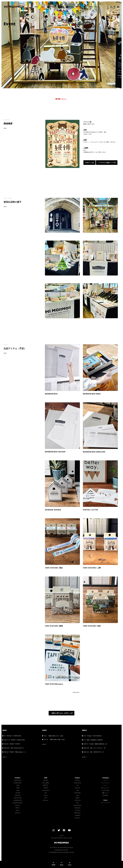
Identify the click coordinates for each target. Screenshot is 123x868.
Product (51, 7)
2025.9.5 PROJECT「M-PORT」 (12, 744)
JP (60, 835)
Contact (70, 838)
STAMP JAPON (18, 780)
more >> (5, 757)
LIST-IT (18, 810)
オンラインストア (105, 803)
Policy (65, 838)
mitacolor (77, 788)
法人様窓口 (105, 795)
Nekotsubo (77, 808)
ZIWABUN (77, 815)
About (78, 7)
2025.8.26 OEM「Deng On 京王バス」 (14, 748)
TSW (77, 790)
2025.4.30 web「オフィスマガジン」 (94, 748)
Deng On (18, 805)
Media (91, 7)
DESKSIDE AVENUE (18, 803)
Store (97, 7)
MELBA (77, 798)
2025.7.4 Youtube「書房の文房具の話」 (95, 744)
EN (63, 835)
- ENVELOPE (18, 795)
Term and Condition (57, 838)
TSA (77, 785)
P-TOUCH (77, 810)
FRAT (77, 803)
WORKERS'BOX (18, 783)
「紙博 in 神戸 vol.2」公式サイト (61, 713)
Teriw (77, 795)
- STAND (18, 788)
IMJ (46, 793)
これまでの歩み (105, 790)
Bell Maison (77, 813)
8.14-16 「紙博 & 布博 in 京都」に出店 (54, 739)
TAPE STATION (18, 798)
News (36, 7)
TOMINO (46, 788)
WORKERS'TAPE (18, 800)
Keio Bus (46, 780)
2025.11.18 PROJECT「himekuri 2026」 (15, 740)
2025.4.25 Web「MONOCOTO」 (93, 752)
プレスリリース (105, 783)
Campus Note (77, 783)
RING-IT (18, 808)
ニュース (105, 780)
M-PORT (77, 780)
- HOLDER (18, 793)
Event (43, 7)
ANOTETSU (77, 800)
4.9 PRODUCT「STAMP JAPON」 (13, 736)
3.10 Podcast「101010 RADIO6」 (93, 736)
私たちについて (105, 788)
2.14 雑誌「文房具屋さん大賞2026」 (94, 740)
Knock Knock (46, 790)
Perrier (46, 795)
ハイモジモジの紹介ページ (107, 163)
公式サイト (89, 163)
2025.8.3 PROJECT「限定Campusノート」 (15, 752)
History (84, 7)
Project (70, 7)
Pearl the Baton (77, 805)
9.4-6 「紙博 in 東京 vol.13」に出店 (53, 736)
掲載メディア (105, 793)
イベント (105, 785)
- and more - (18, 813)
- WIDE (18, 785)
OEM (60, 7)
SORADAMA (77, 793)
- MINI (18, 790)
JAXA (46, 798)
